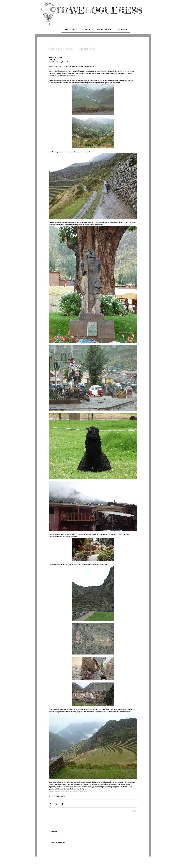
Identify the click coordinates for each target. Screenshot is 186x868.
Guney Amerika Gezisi (57, 796)
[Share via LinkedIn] (62, 804)
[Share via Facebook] (50, 804)
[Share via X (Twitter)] (56, 804)
